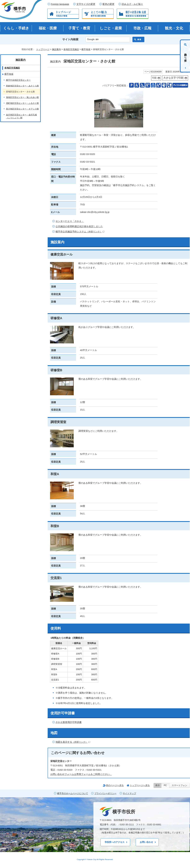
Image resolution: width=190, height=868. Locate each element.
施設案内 (56, 49)
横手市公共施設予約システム (80, 232)
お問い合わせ (146, 842)
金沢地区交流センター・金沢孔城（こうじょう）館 (21, 116)
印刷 (154, 78)
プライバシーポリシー (105, 793)
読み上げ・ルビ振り (132, 4)
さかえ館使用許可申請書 (69, 722)
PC (165, 785)
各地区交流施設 (71, 49)
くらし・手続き (16, 28)
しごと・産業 (111, 28)
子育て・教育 (79, 28)
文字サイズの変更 (86, 4)
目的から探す (186, 56)
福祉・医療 (48, 28)
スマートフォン (179, 785)
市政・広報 (142, 28)
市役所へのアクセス (115, 842)
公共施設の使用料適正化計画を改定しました (79, 226)
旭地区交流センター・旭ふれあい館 (22, 97)
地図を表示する (73, 742)
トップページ (43, 49)
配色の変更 (108, 4)
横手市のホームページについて (73, 793)
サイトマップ (129, 793)
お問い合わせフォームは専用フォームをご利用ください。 (81, 774)
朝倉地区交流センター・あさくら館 (22, 86)
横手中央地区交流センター (18, 80)
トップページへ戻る (140, 785)
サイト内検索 (70, 39)
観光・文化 (174, 28)
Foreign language (60, 4)
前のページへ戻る (115, 785)
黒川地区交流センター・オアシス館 (22, 109)
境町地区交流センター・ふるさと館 (22, 103)
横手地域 (86, 49)
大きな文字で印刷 (173, 78)
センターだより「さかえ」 (70, 221)
